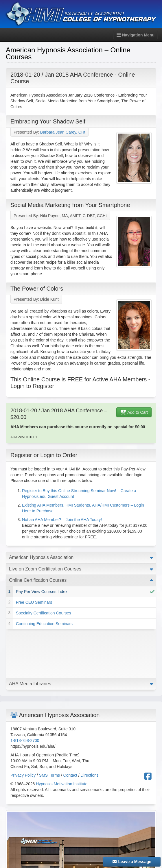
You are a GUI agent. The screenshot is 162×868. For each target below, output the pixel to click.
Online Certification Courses (38, 580)
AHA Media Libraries (30, 635)
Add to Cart (134, 412)
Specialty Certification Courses (44, 613)
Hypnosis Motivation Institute (62, 735)
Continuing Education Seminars (44, 624)
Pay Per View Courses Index (42, 592)
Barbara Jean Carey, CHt (63, 132)
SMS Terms (49, 726)
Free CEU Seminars (34, 602)
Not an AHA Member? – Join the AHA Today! (62, 520)
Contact (70, 726)
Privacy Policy (23, 726)
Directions (90, 726)
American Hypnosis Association (41, 557)
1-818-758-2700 (25, 691)
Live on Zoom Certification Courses (45, 569)
